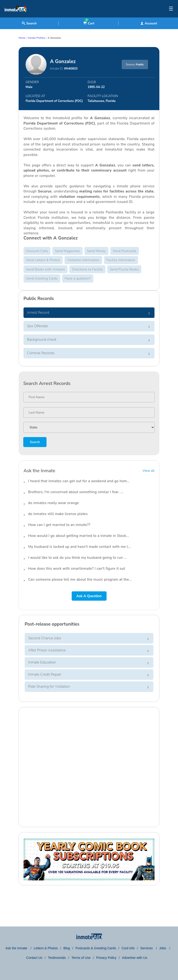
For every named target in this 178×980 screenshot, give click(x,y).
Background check (42, 340)
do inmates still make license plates (58, 514)
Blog (67, 948)
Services (147, 948)
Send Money (96, 251)
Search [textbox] (29, 23)
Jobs (163, 948)
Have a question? (78, 278)
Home (22, 38)
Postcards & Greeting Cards (96, 948)
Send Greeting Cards (42, 278)
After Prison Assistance (47, 650)
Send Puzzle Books (124, 269)
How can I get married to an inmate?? (59, 525)
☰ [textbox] (171, 9)
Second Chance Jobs (45, 638)
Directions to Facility (87, 269)
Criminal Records (41, 353)
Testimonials (57, 958)
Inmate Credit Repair (45, 674)
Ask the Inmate (17, 948)
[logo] (16, 16)
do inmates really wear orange (54, 503)
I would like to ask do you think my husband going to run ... (77, 558)
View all (149, 471)
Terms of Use (81, 958)
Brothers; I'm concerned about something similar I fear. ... (76, 492)
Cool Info (128, 948)
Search (35, 442)
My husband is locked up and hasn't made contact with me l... (79, 547)
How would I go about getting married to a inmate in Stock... (79, 536)
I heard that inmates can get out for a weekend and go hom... (79, 481)
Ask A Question (89, 596)
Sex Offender (38, 326)
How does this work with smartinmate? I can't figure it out (77, 569)
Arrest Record (38, 313)
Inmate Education (42, 662)
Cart (89, 23)
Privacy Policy (106, 958)
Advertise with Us (134, 958)
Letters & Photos (46, 948)
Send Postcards (125, 251)
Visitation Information (83, 260)
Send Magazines (67, 251)
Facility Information (121, 260)
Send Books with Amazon (45, 269)
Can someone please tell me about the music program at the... (80, 579)
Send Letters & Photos (43, 260)
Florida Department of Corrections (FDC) (54, 101)
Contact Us (34, 958)
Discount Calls (37, 251)
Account (149, 23)
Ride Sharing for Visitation (49, 687)
